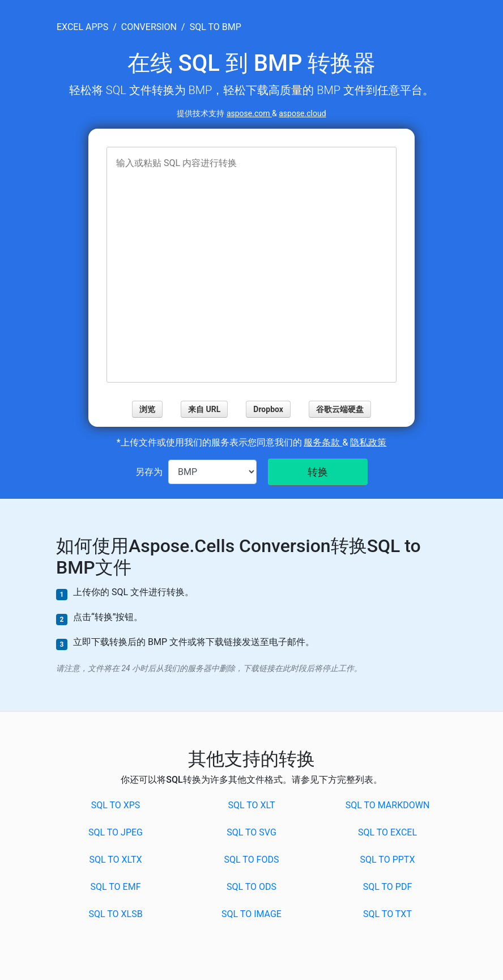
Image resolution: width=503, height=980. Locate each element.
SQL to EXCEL (387, 832)
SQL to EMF (116, 887)
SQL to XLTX (115, 860)
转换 (318, 472)
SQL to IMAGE (252, 914)
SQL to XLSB (115, 914)
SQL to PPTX (388, 860)
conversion (149, 27)
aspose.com (249, 113)
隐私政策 (368, 442)
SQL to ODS (252, 887)
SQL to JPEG (116, 832)
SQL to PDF (388, 887)
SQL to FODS (252, 860)
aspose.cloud (302, 113)
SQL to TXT (387, 914)
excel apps (82, 27)
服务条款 (323, 442)
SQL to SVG (252, 832)
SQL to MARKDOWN (388, 805)
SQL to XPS (116, 805)
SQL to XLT (251, 805)
